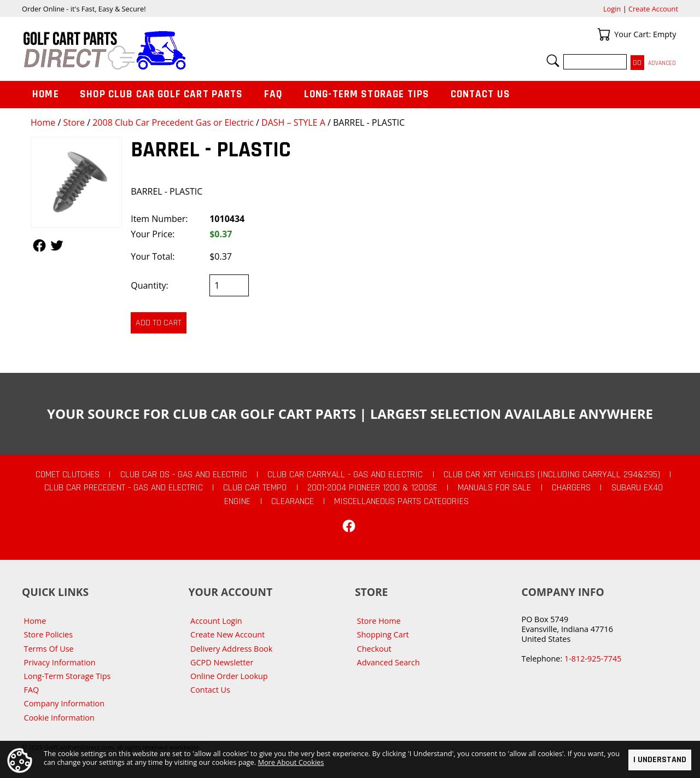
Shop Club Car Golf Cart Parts (161, 94)
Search (553, 61)
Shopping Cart (383, 634)
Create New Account (227, 634)
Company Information (64, 703)
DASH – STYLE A (293, 122)
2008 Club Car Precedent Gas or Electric (173, 122)
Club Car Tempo (255, 488)
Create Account (653, 9)
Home (43, 122)
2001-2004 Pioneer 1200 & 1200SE (372, 488)
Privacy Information (60, 662)
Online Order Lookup (229, 676)
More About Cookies (291, 762)
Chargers (571, 488)
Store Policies (48, 634)
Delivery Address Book (231, 649)
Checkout (374, 649)
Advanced (662, 63)
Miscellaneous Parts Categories (401, 501)
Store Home (379, 621)
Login (612, 9)
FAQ (273, 94)
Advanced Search (389, 662)
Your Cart (604, 34)
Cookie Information (59, 718)
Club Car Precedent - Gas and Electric (124, 488)
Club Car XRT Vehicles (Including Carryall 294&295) (552, 475)
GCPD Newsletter (222, 662)
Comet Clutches (68, 475)
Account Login (216, 621)
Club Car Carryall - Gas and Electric (345, 475)
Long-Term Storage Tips (367, 94)
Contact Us (481, 94)
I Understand (660, 760)
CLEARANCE (293, 501)
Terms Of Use (49, 649)
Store (74, 122)
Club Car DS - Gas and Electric (184, 475)
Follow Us (39, 245)
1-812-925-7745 (593, 659)
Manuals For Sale (494, 488)
